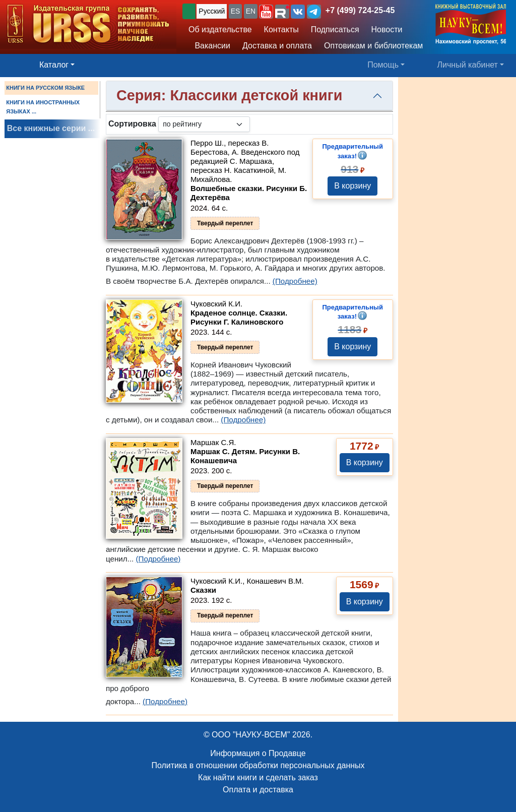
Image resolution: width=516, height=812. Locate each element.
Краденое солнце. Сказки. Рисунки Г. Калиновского (239, 317)
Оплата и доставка (258, 790)
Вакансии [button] (210, 46)
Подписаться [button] (335, 29)
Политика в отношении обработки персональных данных (258, 765)
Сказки (203, 590)
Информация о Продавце (258, 753)
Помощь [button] (383, 65)
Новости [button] (387, 29)
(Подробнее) (295, 281)
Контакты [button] (281, 29)
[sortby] (204, 124)
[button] (266, 12)
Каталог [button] (54, 65)
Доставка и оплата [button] (277, 46)
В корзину (352, 186)
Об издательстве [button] (220, 29)
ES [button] (236, 11)
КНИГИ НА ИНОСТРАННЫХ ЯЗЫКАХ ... (43, 107)
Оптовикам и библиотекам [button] (373, 46)
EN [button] (251, 11)
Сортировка (132, 124)
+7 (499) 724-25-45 (360, 10)
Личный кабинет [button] (468, 65)
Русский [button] (212, 11)
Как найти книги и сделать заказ (258, 777)
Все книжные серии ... (51, 128)
